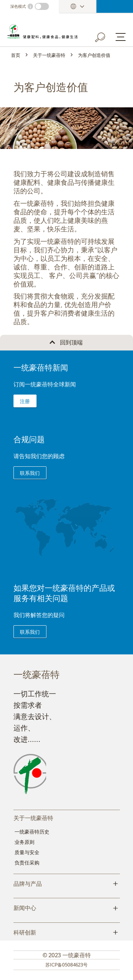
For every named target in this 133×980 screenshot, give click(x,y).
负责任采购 (27, 862)
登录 (115, 6)
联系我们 (30, 473)
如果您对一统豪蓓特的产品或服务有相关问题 (64, 593)
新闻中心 (67, 907)
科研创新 (67, 932)
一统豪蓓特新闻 (41, 367)
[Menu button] (121, 37)
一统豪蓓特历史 (32, 831)
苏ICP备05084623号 (66, 964)
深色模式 (18, 6)
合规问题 (29, 439)
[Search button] (105, 36)
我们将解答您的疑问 (39, 615)
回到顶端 (71, 342)
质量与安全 (27, 852)
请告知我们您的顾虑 (39, 456)
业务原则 (24, 842)
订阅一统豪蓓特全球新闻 (45, 384)
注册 (25, 401)
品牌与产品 (67, 883)
